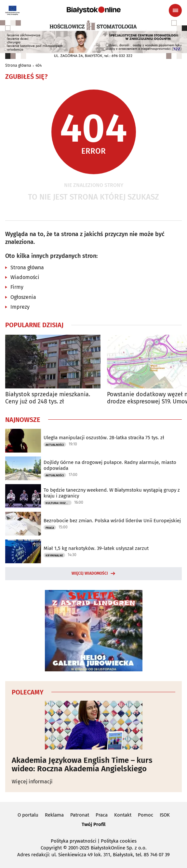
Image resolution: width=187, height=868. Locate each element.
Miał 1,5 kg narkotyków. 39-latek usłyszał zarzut (96, 548)
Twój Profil (93, 824)
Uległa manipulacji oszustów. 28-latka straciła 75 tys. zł (104, 438)
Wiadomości (25, 277)
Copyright (51, 848)
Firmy (17, 287)
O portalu (28, 815)
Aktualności (55, 445)
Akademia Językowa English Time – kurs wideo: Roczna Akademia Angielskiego (82, 765)
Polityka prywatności (73, 841)
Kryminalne (54, 555)
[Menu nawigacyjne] (175, 10)
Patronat (80, 815)
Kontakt (123, 815)
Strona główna (18, 65)
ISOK (165, 815)
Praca (50, 528)
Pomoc (146, 815)
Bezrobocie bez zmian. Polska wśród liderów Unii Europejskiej (112, 521)
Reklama (54, 815)
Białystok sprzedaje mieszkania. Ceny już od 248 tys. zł (48, 398)
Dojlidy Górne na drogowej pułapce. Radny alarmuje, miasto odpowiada (110, 465)
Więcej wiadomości (90, 573)
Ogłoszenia (23, 297)
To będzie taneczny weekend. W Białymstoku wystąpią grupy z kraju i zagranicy (112, 493)
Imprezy (20, 307)
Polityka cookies (119, 841)
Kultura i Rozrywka (59, 503)
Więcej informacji (32, 782)
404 (39, 65)
